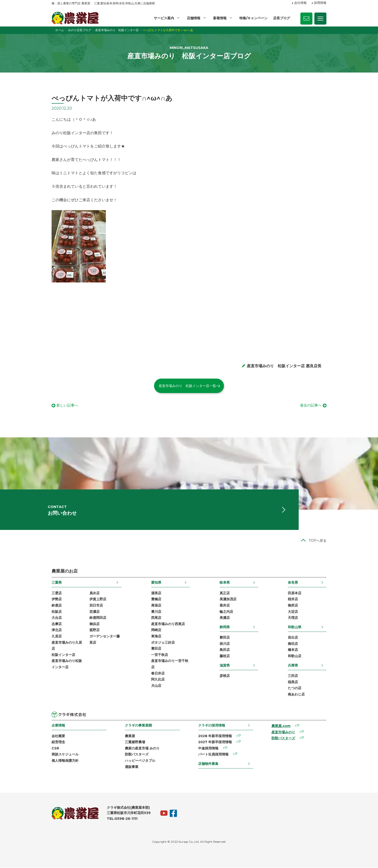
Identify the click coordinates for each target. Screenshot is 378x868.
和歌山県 (295, 628)
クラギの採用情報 (212, 726)
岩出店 (293, 638)
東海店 (156, 637)
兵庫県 (293, 666)
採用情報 (320, 3)
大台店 (57, 618)
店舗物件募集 (208, 764)
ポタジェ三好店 (163, 643)
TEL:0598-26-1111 (122, 819)
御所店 (293, 606)
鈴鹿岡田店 (98, 618)
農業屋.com (281, 726)
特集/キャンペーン (253, 18)
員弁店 (94, 594)
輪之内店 (226, 612)
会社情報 (300, 3)
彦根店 (225, 676)
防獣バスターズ (137, 755)
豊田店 (156, 649)
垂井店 (225, 606)
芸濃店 (94, 612)
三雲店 (57, 594)
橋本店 (293, 650)
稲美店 (293, 682)
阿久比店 (158, 680)
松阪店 (57, 612)
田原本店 (295, 594)
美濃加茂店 (228, 600)
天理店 (293, 618)
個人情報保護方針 (65, 761)
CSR (55, 749)
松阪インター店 (63, 655)
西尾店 (156, 618)
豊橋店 (156, 600)
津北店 (57, 630)
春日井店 (158, 674)
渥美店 (156, 594)
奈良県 (293, 583)
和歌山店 (295, 656)
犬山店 (156, 686)
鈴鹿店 (57, 606)
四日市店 (96, 606)
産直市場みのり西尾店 (168, 624)
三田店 (293, 676)
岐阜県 (225, 583)
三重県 (57, 583)
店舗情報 (194, 18)
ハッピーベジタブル (140, 761)
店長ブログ (282, 18)
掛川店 (225, 644)
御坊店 (293, 644)
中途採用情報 (208, 749)
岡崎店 (156, 630)
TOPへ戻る (318, 541)
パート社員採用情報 (213, 755)
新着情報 (220, 18)
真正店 (225, 594)
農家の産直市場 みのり (142, 749)
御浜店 (94, 624)
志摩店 (57, 624)
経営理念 (58, 742)
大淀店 (293, 612)
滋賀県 (225, 666)
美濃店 (225, 618)
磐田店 (225, 638)
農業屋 (130, 736)
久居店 (57, 637)
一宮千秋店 (160, 655)
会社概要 (58, 736)
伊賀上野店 (98, 600)
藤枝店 (225, 656)
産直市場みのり (283, 733)
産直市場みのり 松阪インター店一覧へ (189, 386)
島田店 (225, 650)
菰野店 (94, 630)
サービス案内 (164, 18)
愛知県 (156, 583)
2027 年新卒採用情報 (215, 742)
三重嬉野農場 (135, 742)
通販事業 (132, 767)
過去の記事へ (310, 406)
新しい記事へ (68, 406)
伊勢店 (57, 600)
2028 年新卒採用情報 (215, 736)
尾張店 (156, 606)
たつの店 (295, 688)
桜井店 (293, 600)
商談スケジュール (65, 755)
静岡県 (225, 628)
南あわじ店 (296, 695)
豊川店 (156, 612)
